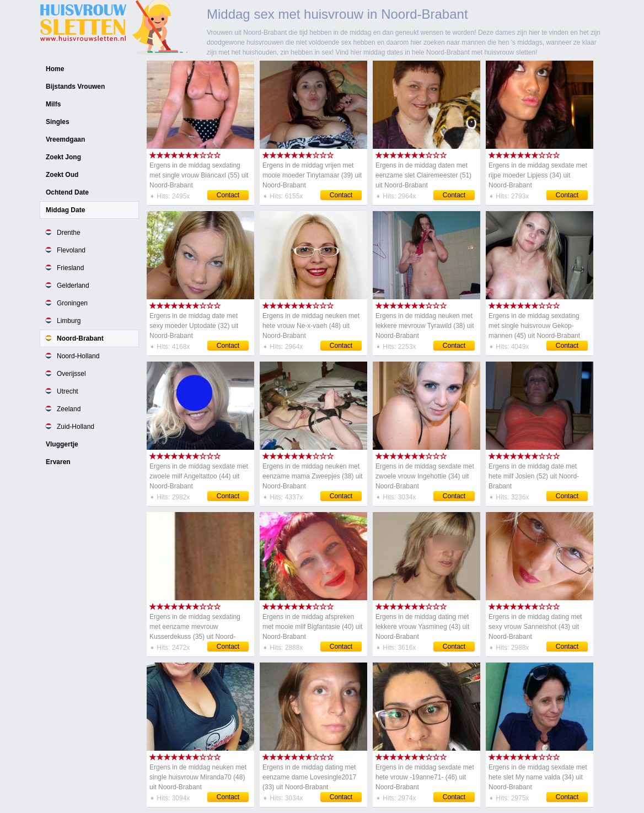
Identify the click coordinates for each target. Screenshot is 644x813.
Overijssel (71, 374)
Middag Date (65, 210)
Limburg (69, 321)
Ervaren (58, 462)
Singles (58, 122)
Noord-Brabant (80, 338)
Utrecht (68, 391)
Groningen (72, 303)
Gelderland (73, 286)
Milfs (53, 104)
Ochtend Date (67, 192)
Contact (228, 195)
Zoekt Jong (63, 157)
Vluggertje (62, 444)
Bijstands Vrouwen (75, 87)
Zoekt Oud (62, 175)
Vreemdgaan (65, 139)
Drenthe (69, 233)
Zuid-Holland (76, 427)
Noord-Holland (78, 356)
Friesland (70, 268)
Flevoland (71, 250)
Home (55, 69)
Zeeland (69, 409)
